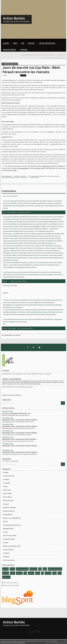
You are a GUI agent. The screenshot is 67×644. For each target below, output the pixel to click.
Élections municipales (9, 507)
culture (12, 569)
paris (33, 176)
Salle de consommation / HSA (12, 546)
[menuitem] (6, 42)
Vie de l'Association (9, 560)
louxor (38, 573)
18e (40, 569)
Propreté (6, 542)
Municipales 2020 (8, 529)
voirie (55, 573)
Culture (5, 486)
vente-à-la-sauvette (22, 177)
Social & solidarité (8, 550)
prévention (33, 569)
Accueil (6, 43)
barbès (12, 573)
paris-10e (6, 573)
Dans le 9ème (7, 490)
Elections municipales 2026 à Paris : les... (17, 413)
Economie (6, 504)
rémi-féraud (51, 176)
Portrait (5, 532)
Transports (6, 553)
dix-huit (31, 43)
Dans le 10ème (7, 493)
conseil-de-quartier (22, 569)
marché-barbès (39, 176)
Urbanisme (6, 557)
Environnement (8, 514)
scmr (60, 573)
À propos (24, 50)
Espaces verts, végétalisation (12, 518)
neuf (15, 43)
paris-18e (48, 573)
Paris (45, 569)
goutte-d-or (6, 577)
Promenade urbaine (9, 539)
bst (15, 177)
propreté (31, 573)
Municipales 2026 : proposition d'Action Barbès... (20, 439)
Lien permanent (7, 176)
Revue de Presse (9, 50)
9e (42, 573)
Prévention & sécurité (10, 536)
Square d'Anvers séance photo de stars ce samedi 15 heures (38, 55)
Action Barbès (14, 18)
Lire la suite (48, 374)
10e (25, 573)
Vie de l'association (47, 43)
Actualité (6, 472)
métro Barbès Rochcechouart (12, 525)
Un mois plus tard (23, 168)
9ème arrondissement (55, 569)
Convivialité (6, 483)
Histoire (5, 521)
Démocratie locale (8, 500)
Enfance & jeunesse (9, 511)
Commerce (6, 479)
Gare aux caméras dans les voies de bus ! (55, 58)
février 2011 (46, 166)
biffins (45, 176)
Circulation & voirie (9, 476)
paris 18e (19, 573)
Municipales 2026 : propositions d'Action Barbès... (20, 420)
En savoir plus (22, 643)
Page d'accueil (62, 55)
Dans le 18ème (7, 497)
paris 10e (5, 569)
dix (23, 43)
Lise (9, 281)
